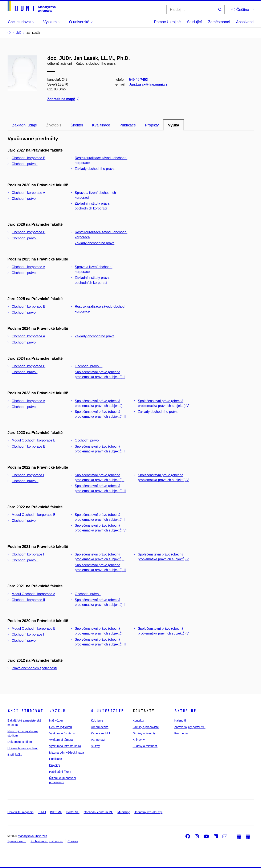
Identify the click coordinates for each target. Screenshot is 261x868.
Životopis (54, 125)
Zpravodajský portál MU (190, 727)
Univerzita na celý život (23, 748)
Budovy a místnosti (145, 746)
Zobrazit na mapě (63, 99)
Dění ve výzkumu (60, 727)
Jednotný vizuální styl (148, 812)
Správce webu (17, 841)
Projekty (152, 125)
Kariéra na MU (100, 733)
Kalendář (180, 720)
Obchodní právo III (89, 366)
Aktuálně (185, 711)
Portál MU (73, 812)
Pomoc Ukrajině (167, 22)
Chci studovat (25, 711)
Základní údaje (25, 125)
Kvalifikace (101, 125)
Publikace (128, 125)
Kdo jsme (97, 720)
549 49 (138, 80)
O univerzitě (107, 711)
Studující (194, 22)
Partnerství (98, 740)
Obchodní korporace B (29, 158)
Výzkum (57, 711)
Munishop (124, 812)
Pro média (181, 733)
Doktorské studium (20, 742)
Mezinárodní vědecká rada (67, 753)
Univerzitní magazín (21, 812)
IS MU (42, 812)
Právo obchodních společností (34, 668)
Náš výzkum (57, 720)
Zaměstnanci (219, 22)
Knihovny (139, 740)
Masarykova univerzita (32, 836)
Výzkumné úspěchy (62, 733)
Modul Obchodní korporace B (34, 440)
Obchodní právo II (25, 199)
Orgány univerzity (144, 733)
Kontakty (138, 720)
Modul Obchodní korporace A (34, 594)
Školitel (77, 125)
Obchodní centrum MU (99, 812)
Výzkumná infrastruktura (65, 746)
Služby (95, 746)
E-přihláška (15, 755)
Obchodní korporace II (28, 600)
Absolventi (245, 22)
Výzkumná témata (61, 740)
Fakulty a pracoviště (146, 727)
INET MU (56, 812)
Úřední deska (100, 727)
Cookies (73, 841)
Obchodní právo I (25, 164)
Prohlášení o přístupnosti (47, 841)
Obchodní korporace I (28, 475)
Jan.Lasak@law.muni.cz (148, 84)
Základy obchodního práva (95, 169)
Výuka (174, 125)
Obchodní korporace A (28, 193)
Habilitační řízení (60, 772)
